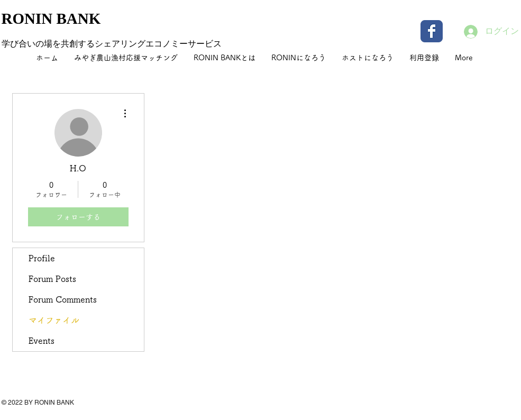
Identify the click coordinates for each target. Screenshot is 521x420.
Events (42, 341)
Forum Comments (63, 299)
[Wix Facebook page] (432, 31)
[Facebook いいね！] (454, 409)
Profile (42, 258)
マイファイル (54, 320)
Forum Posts (52, 279)
